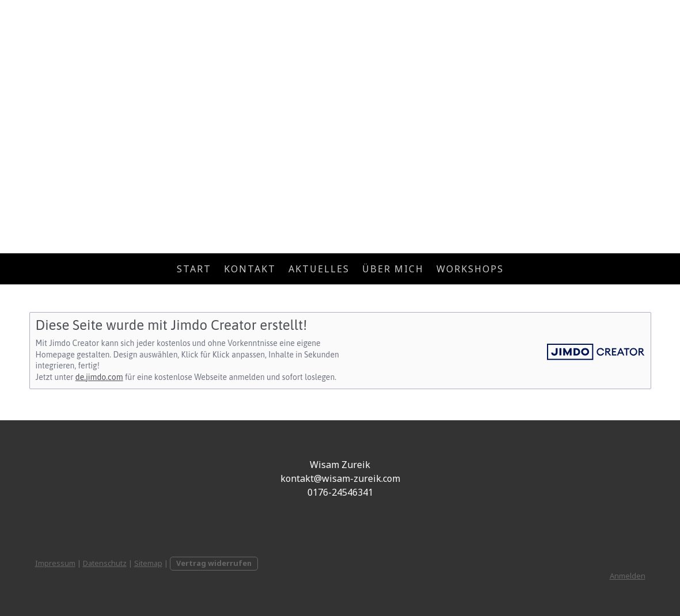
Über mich (393, 269)
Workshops (470, 269)
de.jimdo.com (99, 377)
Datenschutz (105, 563)
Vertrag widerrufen (214, 563)
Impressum (55, 563)
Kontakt (250, 269)
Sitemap (148, 563)
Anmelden (628, 576)
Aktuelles (319, 269)
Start (194, 269)
